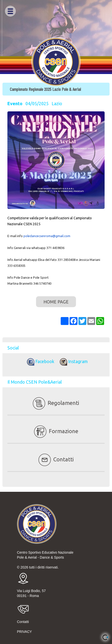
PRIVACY (24, 632)
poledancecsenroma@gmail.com (47, 236)
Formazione (56, 431)
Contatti (56, 459)
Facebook (40, 361)
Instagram (73, 361)
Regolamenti (56, 403)
